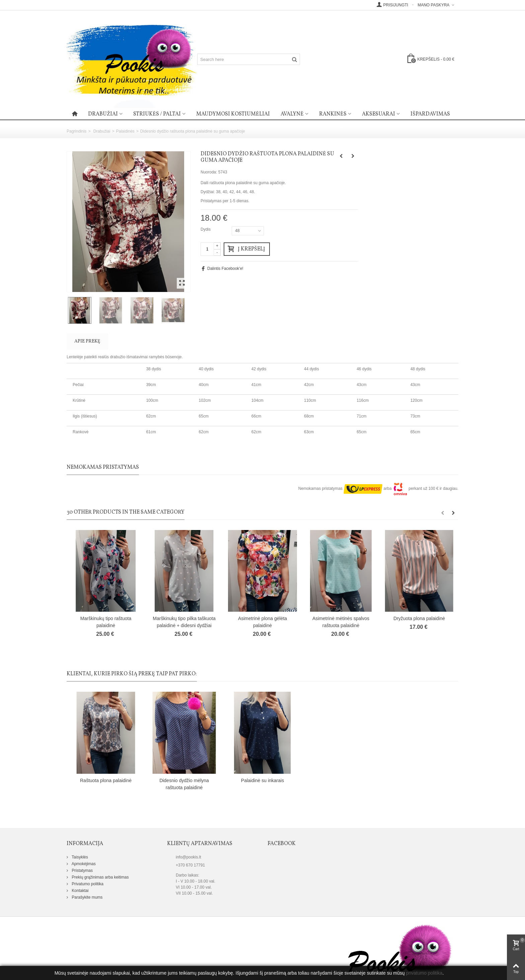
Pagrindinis (77, 131)
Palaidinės (125, 131)
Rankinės (333, 114)
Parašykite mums (87, 897)
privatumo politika (424, 973)
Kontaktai (80, 891)
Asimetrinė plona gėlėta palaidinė (262, 622)
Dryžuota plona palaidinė (419, 618)
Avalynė (292, 114)
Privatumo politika (87, 884)
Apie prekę (87, 341)
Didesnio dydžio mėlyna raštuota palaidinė (184, 784)
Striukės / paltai (157, 114)
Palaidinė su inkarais (262, 780)
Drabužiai (103, 114)
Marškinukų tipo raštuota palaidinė (106, 622)
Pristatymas (82, 871)
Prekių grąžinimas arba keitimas (100, 877)
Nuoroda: (209, 172)
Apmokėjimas (83, 864)
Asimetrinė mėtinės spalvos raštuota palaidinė (341, 622)
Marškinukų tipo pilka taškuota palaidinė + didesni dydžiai (184, 622)
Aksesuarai (379, 114)
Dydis (206, 229)
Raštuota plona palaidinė (106, 780)
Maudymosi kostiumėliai (233, 114)
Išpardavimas (430, 114)
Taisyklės (79, 857)
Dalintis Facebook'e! (225, 269)
